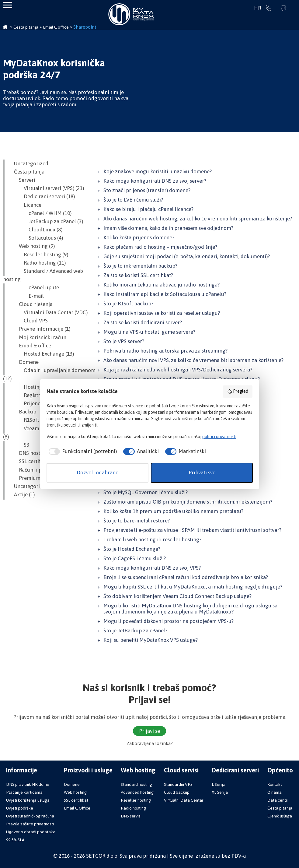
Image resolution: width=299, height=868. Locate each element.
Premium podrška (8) (38, 478)
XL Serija (220, 792)
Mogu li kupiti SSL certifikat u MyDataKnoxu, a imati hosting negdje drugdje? (193, 587)
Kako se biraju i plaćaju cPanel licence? (148, 209)
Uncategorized (29, 163)
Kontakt (275, 784)
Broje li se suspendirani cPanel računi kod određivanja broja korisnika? (186, 577)
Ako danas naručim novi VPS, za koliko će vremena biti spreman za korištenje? (193, 360)
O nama (275, 792)
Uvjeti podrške (20, 808)
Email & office (30, 346)
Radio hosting (133, 808)
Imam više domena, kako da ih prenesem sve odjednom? (168, 228)
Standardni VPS (178, 784)
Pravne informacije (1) (40, 329)
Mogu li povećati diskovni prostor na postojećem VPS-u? (169, 621)
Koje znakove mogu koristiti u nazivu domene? (158, 171)
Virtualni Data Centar (184, 800)
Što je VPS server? (124, 341)
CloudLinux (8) (36, 230)
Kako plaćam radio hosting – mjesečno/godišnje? (160, 247)
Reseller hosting (136, 800)
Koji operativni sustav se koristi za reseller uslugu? (162, 313)
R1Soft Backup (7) (37, 420)
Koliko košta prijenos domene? (139, 237)
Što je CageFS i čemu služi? (135, 558)
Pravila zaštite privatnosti (30, 824)
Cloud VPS (28, 321)
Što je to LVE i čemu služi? (133, 200)
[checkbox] (82, 452)
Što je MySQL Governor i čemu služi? (146, 492)
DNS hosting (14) (33, 453)
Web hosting (75, 792)
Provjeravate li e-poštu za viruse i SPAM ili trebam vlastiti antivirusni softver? (192, 530)
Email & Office (77, 808)
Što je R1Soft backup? (128, 304)
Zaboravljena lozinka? (150, 743)
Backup (23, 412)
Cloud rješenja (31, 304)
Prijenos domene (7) (40, 403)
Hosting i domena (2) (41, 387)
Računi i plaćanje (34, 470)
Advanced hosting (137, 792)
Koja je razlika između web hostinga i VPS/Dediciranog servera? (178, 370)
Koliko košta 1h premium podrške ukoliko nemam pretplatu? (173, 511)
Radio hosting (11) (37, 263)
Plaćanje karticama (24, 792)
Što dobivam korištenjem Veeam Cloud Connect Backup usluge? (177, 596)
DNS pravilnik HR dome (28, 784)
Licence (25, 205)
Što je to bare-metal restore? (137, 521)
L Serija (219, 784)
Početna (5, 28)
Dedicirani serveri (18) (42, 196)
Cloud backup (177, 792)
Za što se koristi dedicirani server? (143, 322)
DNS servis (131, 816)
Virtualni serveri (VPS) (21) (47, 188)
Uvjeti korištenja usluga (28, 800)
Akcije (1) (22, 494)
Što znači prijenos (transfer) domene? (147, 190)
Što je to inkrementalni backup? (140, 266)
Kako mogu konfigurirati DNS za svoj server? (155, 181)
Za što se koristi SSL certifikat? (138, 275)
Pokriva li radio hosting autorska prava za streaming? (165, 351)
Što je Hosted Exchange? (132, 549)
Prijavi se (284, 8)
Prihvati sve (202, 473)
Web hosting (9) (32, 246)
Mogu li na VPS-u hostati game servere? (149, 332)
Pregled (238, 392)
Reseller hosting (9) (39, 255)
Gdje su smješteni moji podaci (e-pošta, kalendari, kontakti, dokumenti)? (187, 256)
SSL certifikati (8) (33, 461)
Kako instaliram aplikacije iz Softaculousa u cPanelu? (165, 294)
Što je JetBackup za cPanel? (135, 631)
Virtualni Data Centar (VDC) (48, 312)
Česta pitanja (27, 172)
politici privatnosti (219, 437)
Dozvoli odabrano (98, 473)
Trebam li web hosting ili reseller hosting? (152, 539)
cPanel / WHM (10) (40, 213)
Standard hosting (136, 784)
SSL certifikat (76, 800)
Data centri (278, 800)
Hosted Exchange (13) (42, 354)
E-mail (26, 296)
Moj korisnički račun (38, 337)
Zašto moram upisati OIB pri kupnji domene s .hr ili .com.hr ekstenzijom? (188, 502)
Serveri (22, 180)
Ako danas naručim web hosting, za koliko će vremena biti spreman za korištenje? (198, 219)
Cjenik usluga (280, 816)
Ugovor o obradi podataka (31, 832)
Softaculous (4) (36, 238)
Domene (24, 362)
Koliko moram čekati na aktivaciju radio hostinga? (162, 285)
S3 (19, 445)
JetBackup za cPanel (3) (46, 221)
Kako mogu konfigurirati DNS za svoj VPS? (152, 568)
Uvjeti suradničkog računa (30, 816)
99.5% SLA (15, 840)
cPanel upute (34, 287)
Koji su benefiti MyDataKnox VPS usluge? (151, 640)
